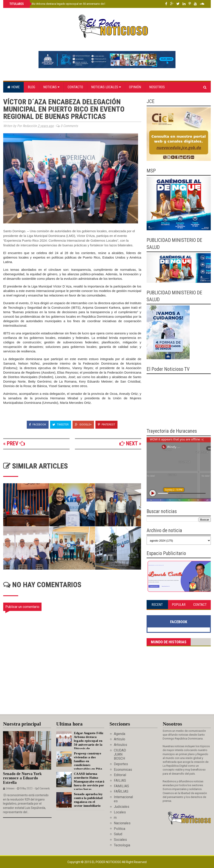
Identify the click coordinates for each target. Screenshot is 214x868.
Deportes (121, 764)
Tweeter (61, 424)
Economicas (123, 770)
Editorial (120, 775)
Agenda (120, 734)
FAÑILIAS (121, 791)
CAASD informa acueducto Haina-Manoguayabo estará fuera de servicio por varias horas (89, 781)
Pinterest (106, 424)
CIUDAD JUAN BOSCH (120, 754)
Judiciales (122, 807)
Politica (120, 829)
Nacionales (122, 823)
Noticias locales (106, 87)
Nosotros (157, 87)
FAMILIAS (121, 786)
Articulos (120, 745)
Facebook (38, 424)
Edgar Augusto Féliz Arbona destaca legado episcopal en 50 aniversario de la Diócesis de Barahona (71, 4)
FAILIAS (120, 780)
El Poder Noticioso (107, 862)
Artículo (120, 739)
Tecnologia (122, 845)
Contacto (75, 87)
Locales (120, 812)
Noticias (51, 87)
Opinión (135, 87)
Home (13, 87)
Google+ (83, 424)
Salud (118, 834)
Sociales (120, 840)
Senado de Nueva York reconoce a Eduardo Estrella (22, 778)
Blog (31, 87)
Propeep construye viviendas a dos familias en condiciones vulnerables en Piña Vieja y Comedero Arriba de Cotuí (79, 765)
